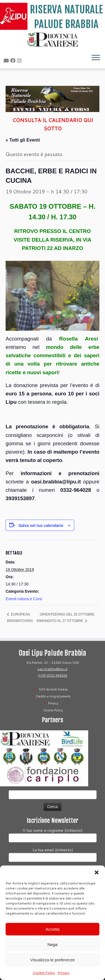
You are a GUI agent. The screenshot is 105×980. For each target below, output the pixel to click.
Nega (53, 944)
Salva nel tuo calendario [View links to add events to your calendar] (41, 526)
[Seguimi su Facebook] (14, 60)
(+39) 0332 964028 (53, 675)
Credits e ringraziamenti (53, 696)
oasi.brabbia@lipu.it (53, 669)
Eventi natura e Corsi (24, 599)
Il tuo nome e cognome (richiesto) (53, 835)
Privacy (64, 973)
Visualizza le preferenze (53, 960)
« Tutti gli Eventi (23, 140)
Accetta (52, 929)
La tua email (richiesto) (53, 854)
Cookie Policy (44, 973)
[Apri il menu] (96, 58)
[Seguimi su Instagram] (20, 60)
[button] (97, 872)
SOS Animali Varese (53, 689)
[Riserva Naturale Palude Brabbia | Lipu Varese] (53, 16)
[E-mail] (7, 60)
